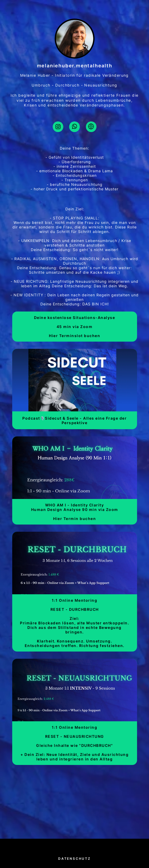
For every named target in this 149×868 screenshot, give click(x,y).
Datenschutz (74, 859)
